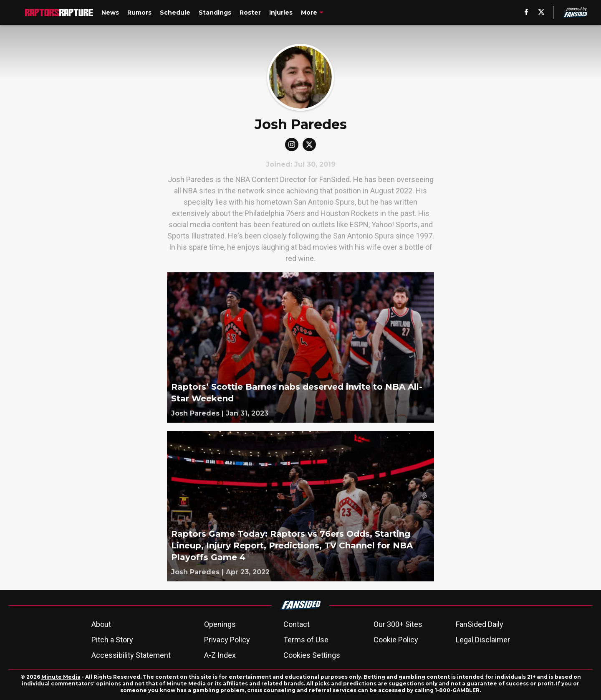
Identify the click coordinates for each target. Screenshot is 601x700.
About (101, 624)
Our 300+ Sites (398, 624)
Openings (220, 624)
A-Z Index (220, 655)
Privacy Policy (227, 640)
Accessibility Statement (131, 655)
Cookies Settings (312, 655)
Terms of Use (306, 640)
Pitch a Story (112, 640)
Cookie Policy (396, 640)
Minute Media (61, 677)
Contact (297, 624)
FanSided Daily (480, 624)
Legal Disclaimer (483, 640)
